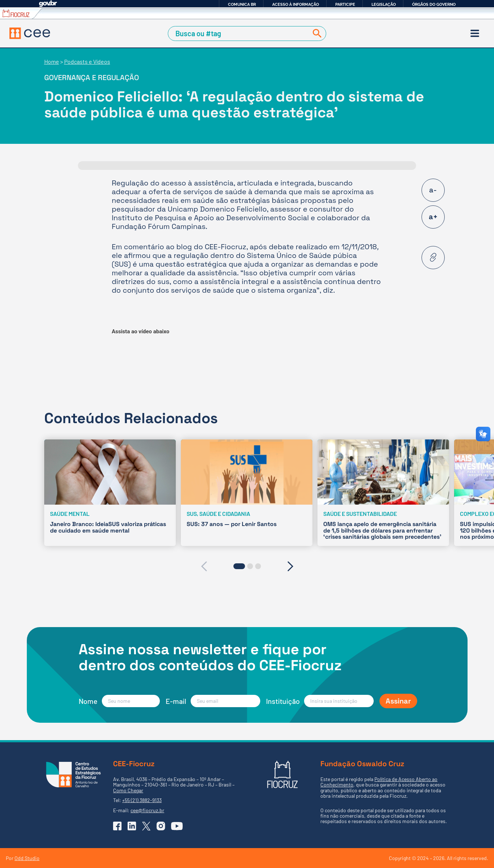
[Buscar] (316, 34)
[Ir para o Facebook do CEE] (117, 826)
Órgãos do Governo (434, 4)
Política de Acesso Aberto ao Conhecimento (379, 782)
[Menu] (475, 33)
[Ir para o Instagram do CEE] (161, 826)
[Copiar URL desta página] (433, 258)
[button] (239, 566)
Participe (345, 4)
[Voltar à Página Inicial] (30, 33)
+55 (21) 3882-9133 (142, 800)
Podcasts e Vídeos (87, 61)
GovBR (48, 4)
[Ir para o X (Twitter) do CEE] (146, 826)
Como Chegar (128, 790)
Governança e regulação (92, 78)
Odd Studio (27, 858)
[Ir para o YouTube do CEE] (177, 826)
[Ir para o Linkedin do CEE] (132, 826)
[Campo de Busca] (239, 34)
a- (433, 190)
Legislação (384, 4)
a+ (433, 217)
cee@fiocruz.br (147, 810)
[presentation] (204, 566)
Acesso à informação (296, 4)
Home (52, 61)
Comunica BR (242, 4)
